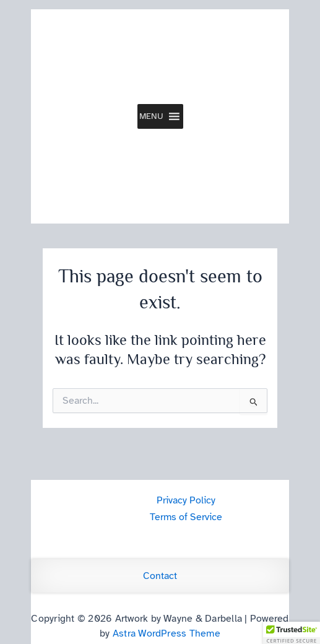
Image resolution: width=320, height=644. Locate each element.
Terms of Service (186, 517)
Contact (160, 576)
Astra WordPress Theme (166, 633)
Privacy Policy (186, 500)
